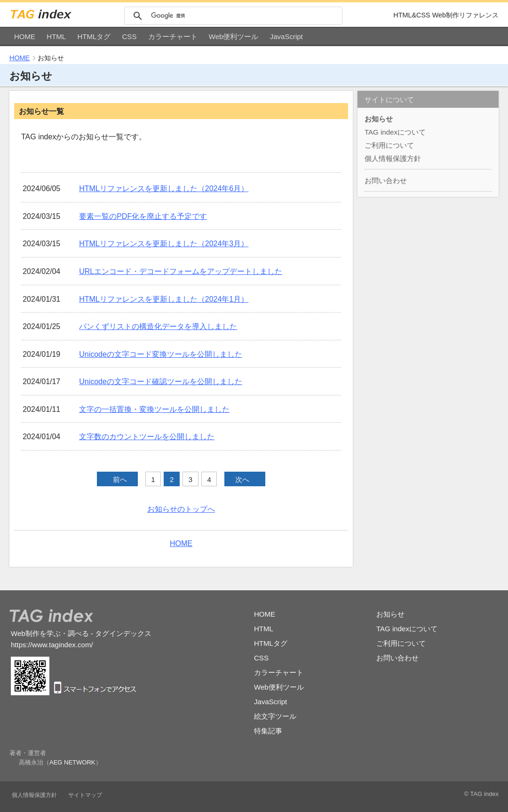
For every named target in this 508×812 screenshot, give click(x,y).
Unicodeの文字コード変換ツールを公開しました (161, 354)
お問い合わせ (386, 181)
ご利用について (389, 145)
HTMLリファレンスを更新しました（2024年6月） (164, 189)
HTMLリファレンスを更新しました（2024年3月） (164, 244)
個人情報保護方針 (393, 158)
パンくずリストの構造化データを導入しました (158, 326)
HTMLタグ (94, 36)
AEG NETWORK (72, 762)
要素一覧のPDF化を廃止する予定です (143, 216)
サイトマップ (85, 795)
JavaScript (286, 36)
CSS (130, 36)
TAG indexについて (395, 132)
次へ (242, 479)
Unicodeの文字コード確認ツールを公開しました (161, 382)
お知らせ (379, 119)
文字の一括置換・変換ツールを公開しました (154, 409)
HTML (56, 36)
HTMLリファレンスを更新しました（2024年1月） (164, 299)
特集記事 (268, 731)
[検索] (245, 16)
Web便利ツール (234, 36)
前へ (120, 479)
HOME (25, 36)
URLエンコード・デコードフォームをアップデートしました (181, 271)
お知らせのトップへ (181, 509)
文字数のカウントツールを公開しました (147, 437)
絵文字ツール (275, 716)
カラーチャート (173, 36)
